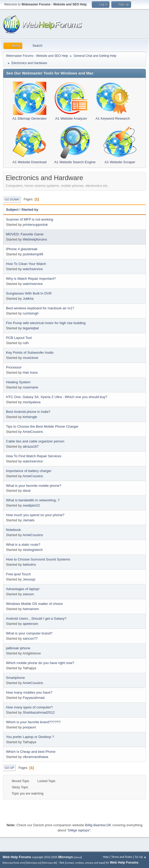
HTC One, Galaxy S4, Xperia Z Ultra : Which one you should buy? (57, 397)
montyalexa (31, 402)
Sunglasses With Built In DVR (29, 293)
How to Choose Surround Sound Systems (38, 559)
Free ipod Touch (18, 574)
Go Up (9, 768)
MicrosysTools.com (14, 863)
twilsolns (29, 565)
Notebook (13, 530)
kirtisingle (30, 417)
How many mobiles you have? (29, 692)
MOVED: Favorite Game (25, 234)
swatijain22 (31, 505)
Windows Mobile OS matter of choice (34, 604)
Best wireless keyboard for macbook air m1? (40, 308)
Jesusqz (29, 579)
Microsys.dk (50, 863)
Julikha (28, 299)
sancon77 (30, 638)
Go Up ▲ (141, 857)
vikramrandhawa (35, 757)
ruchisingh (31, 313)
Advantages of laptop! (23, 589)
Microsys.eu (34, 863)
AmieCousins (33, 432)
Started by (30, 210)
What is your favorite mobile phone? (34, 486)
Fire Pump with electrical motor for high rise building (46, 323)
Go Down (12, 200)
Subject (12, 210)
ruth (26, 343)
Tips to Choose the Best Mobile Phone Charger (42, 426)
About (78, 857)
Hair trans (30, 373)
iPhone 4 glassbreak (22, 249)
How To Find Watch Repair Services (34, 456)
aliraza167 (31, 446)
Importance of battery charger (29, 471)
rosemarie (30, 387)
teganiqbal (31, 328)
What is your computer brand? (29, 633)
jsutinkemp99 (33, 254)
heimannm (31, 609)
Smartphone (15, 678)
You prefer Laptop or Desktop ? (30, 737)
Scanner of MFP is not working (30, 219)
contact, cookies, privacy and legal (85, 863)
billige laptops (79, 830)
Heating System (18, 382)
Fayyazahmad (34, 698)
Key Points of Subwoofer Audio (30, 353)
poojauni (29, 727)
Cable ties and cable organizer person (35, 441)
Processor (14, 367)
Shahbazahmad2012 (39, 712)
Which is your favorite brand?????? (33, 722)
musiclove (30, 358)
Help (106, 857)
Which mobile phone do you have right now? (40, 663)
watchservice (33, 269)
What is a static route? (23, 545)
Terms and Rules (122, 857)
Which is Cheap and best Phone (31, 752)
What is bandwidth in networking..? (33, 500)
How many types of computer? (29, 707)
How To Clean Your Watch (26, 264)
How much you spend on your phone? (35, 515)
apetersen (30, 624)
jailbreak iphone (18, 648)
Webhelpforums (35, 239)
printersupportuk (35, 225)
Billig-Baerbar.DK (98, 825)
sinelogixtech (33, 550)
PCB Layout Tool (19, 338)
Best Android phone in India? (28, 412)
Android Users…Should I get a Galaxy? (36, 618)
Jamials (28, 520)
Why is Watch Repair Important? (31, 279)
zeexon (28, 594)
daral (27, 491)
